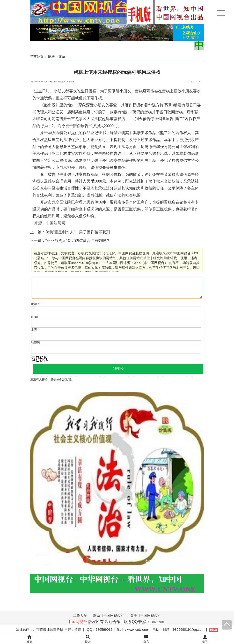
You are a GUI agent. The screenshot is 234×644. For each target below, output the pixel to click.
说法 (51, 56)
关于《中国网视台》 (146, 616)
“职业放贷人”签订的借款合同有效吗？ (78, 241)
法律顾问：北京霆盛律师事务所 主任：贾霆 (49, 630)
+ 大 (199, 82)
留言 (146, 639)
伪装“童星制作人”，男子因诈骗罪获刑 (78, 232)
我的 (205, 639)
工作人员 (80, 616)
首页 (29, 639)
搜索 (88, 639)
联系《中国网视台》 (109, 616)
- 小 (191, 82)
